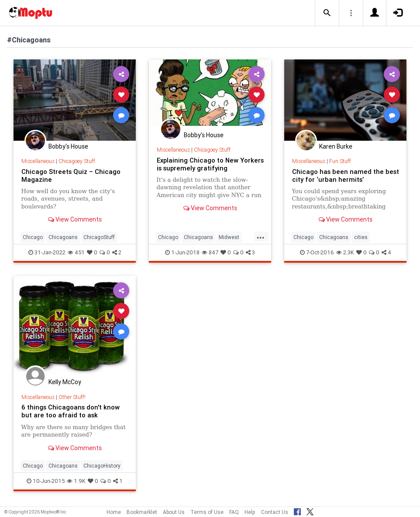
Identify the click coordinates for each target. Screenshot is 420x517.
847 (210, 252)
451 (76, 252)
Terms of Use (207, 512)
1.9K (76, 481)
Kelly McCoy (65, 382)
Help (250, 512)
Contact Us (275, 512)
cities (361, 237)
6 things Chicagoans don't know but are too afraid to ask (71, 411)
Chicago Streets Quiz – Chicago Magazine (71, 175)
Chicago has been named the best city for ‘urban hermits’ (346, 175)
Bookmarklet (142, 512)
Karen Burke (336, 146)
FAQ (234, 512)
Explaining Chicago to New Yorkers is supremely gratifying (210, 164)
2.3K (345, 252)
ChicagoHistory (102, 466)
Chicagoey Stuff (77, 161)
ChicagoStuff (99, 237)
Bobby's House (68, 146)
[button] (327, 13)
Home (114, 512)
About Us (174, 512)
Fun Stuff (340, 161)
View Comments (75, 219)
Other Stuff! (72, 397)
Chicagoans (63, 237)
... (261, 236)
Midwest (229, 237)
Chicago (33, 237)
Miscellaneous (38, 161)
